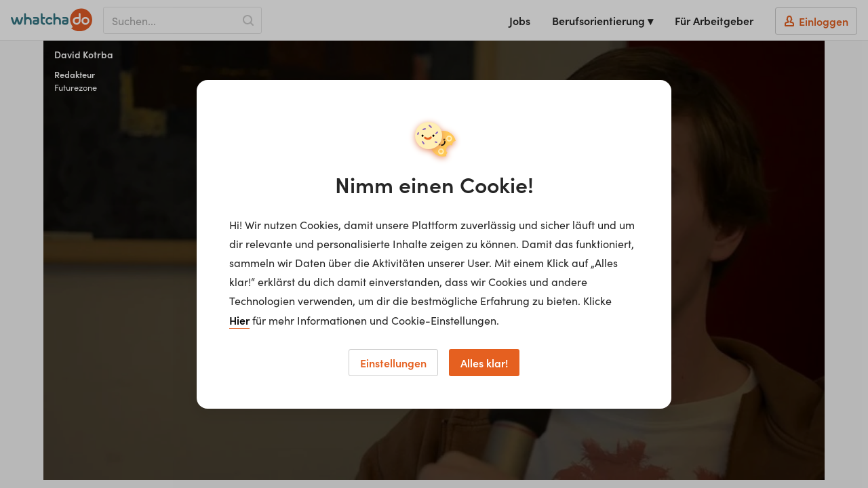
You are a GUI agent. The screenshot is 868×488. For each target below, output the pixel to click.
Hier (239, 320)
